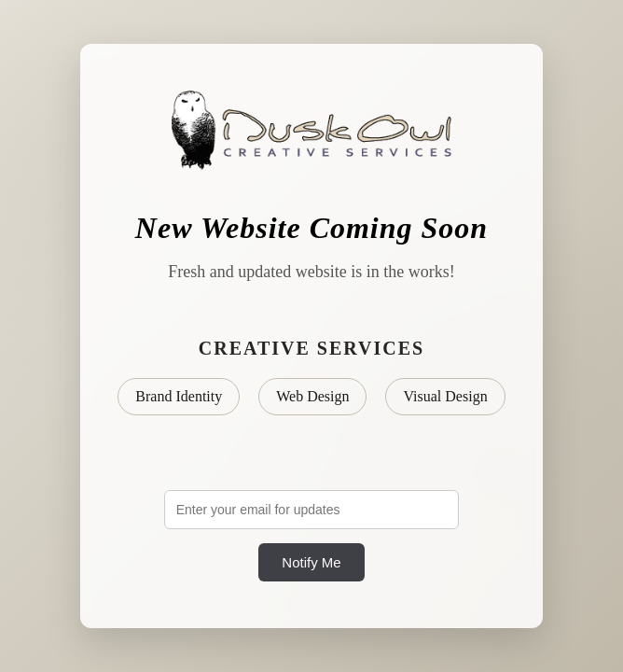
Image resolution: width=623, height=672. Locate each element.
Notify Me (311, 562)
